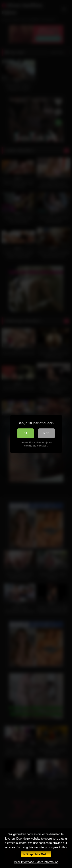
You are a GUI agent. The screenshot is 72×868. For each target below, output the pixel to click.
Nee (47, 433)
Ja (26, 433)
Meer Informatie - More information (36, 862)
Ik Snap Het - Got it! (36, 854)
